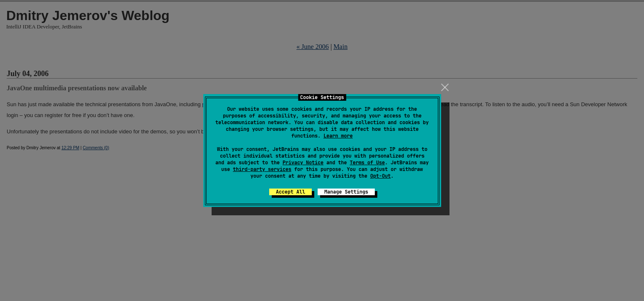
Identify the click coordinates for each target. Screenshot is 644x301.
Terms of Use (367, 163)
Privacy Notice (303, 163)
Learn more (338, 136)
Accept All (290, 192)
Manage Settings (346, 192)
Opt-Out (380, 176)
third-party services (262, 169)
